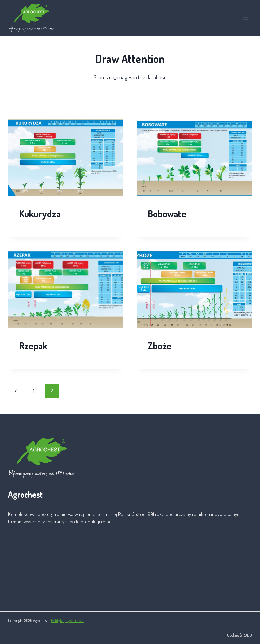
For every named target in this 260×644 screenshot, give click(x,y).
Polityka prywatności (67, 620)
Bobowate (167, 214)
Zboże (159, 346)
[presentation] (66, 158)
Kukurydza (40, 214)
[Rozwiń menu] (246, 18)
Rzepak (33, 346)
